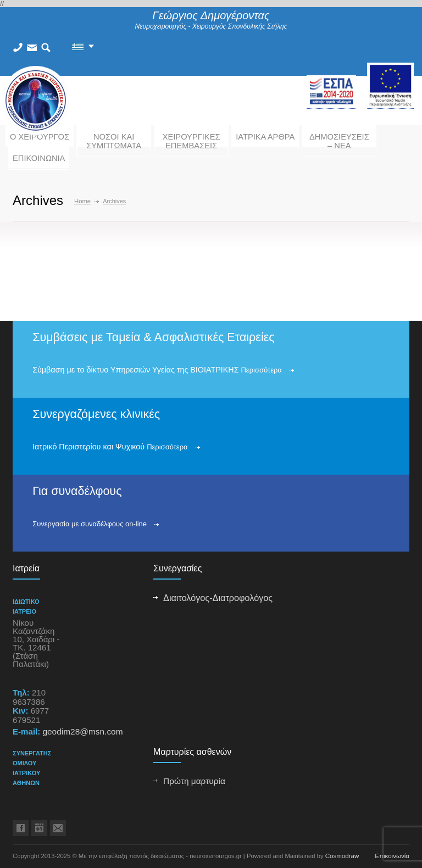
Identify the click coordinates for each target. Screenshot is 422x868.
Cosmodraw (342, 856)
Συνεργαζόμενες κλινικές (96, 414)
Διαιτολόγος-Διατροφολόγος (218, 598)
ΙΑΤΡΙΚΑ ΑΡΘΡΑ (265, 137)
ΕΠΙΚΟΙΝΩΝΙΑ (39, 158)
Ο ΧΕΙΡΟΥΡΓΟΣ (40, 137)
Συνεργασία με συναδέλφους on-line (90, 524)
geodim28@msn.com (82, 731)
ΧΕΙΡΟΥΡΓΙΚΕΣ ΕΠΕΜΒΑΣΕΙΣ (191, 141)
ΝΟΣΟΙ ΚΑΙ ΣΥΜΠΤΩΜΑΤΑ (114, 141)
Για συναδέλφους (77, 491)
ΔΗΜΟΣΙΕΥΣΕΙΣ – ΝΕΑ (339, 141)
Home (82, 201)
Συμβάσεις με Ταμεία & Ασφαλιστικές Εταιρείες (154, 337)
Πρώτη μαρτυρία (194, 781)
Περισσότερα (261, 370)
